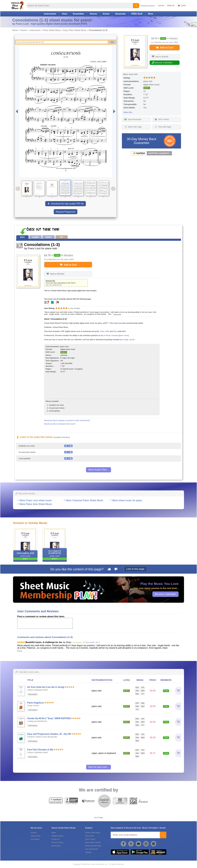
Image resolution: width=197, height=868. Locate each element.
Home (15, 30)
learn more (124, 335)
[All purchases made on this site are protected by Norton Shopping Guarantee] (151, 155)
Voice (64, 14)
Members (174, 38)
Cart (182, 6)
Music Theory (90, 839)
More (151, 14)
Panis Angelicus (36, 703)
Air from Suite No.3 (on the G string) (46, 687)
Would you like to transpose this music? (60, 424)
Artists (106, 14)
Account (34, 833)
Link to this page (135, 569)
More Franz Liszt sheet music (36, 500)
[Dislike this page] (116, 570)
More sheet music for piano (127, 500)
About (53, 833)
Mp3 (115, 331)
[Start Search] (136, 6)
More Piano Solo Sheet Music (36, 504)
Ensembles (79, 14)
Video (102, 331)
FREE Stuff (137, 14)
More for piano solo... (99, 767)
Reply (20, 651)
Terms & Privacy (57, 842)
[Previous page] (17, 111)
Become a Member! (165, 594)
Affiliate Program (57, 836)
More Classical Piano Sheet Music (85, 500)
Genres (93, 14)
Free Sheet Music (92, 849)
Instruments (50, 14)
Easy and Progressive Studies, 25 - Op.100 (49, 734)
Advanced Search (148, 6)
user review (74, 308)
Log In (161, 6)
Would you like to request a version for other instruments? (67, 420)
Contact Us (55, 839)
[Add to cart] (178, 691)
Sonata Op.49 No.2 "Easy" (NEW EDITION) (49, 718)
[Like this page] (109, 570)
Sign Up (171, 6)
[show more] (117, 314)
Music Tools (89, 836)
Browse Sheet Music (93, 833)
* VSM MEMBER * (77, 643)
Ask (112, 42)
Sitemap (88, 852)
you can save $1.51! (54, 285)
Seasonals (120, 14)
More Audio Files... (98, 470)
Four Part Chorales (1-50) (40, 750)
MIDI (107, 331)
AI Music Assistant (111, 335)
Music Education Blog (93, 846)
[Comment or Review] (45, 623)
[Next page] (114, 111)
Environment (56, 846)
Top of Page (99, 818)
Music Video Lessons (93, 842)
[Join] (163, 835)
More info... (129, 112)
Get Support (35, 839)
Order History (36, 836)
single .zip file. (129, 340)
